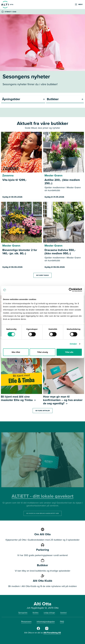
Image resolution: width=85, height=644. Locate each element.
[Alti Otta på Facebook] (38, 629)
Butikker (36, 613)
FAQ (62, 622)
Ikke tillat (16, 352)
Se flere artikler (43, 411)
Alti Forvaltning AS (52, 633)
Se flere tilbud (43, 275)
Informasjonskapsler (46, 622)
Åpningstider (23, 613)
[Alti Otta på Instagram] (47, 629)
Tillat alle (69, 352)
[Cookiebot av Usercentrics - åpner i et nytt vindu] (71, 290)
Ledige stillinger (49, 613)
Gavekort (63, 613)
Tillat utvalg (43, 352)
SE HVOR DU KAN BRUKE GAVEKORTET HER (43, 513)
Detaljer (73, 344)
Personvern (26, 622)
